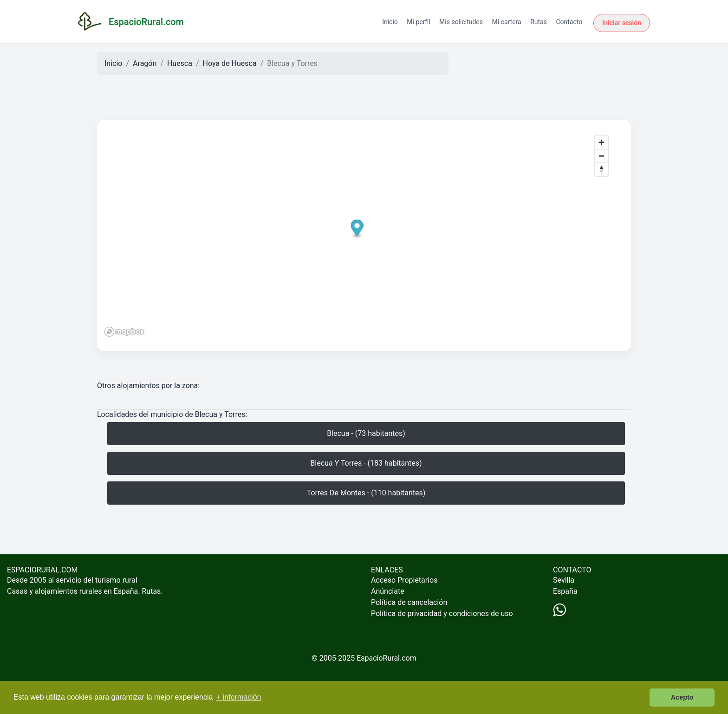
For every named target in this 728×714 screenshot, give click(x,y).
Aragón (145, 63)
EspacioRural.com (387, 658)
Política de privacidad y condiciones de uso (442, 613)
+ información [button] (239, 697)
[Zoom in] (601, 142)
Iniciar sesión (622, 23)
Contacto (569, 22)
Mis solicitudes (461, 22)
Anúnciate (388, 591)
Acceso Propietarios (404, 580)
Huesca (180, 63)
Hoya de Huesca (230, 63)
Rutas (539, 22)
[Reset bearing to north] (601, 169)
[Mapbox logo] (124, 332)
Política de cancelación (409, 602)
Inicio (390, 22)
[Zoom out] (601, 156)
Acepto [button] (682, 697)
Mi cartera (506, 22)
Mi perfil (418, 22)
